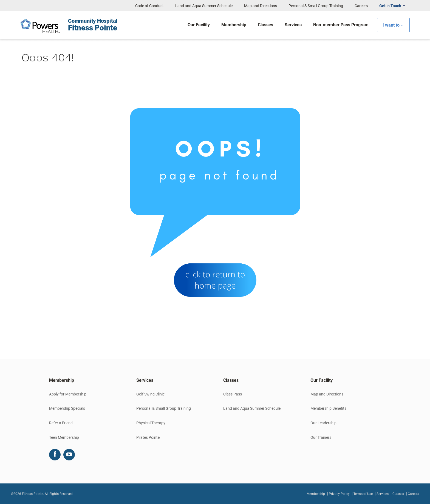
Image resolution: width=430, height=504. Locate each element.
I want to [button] (391, 25)
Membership (316, 494)
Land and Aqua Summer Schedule (204, 6)
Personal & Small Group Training (316, 6)
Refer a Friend (61, 423)
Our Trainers (321, 437)
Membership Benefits (328, 408)
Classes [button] (231, 380)
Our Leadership (323, 423)
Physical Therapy (151, 423)
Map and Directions (261, 6)
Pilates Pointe (148, 437)
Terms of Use (363, 494)
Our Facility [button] (322, 380)
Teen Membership (64, 437)
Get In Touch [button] (390, 6)
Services (383, 494)
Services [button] (145, 380)
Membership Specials (67, 408)
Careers (361, 6)
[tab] (84, 380)
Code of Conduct (149, 6)
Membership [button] (62, 380)
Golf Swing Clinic (150, 394)
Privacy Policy (339, 494)
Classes (398, 494)
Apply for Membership (68, 394)
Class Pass (233, 394)
